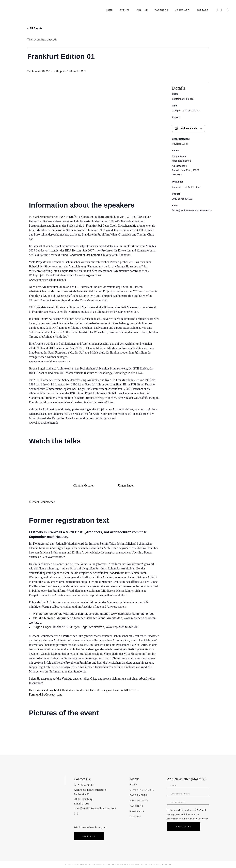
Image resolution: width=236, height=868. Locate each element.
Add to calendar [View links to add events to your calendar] (189, 128)
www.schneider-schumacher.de (48, 280)
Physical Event (180, 144)
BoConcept (48, 695)
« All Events (35, 28)
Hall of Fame (139, 801)
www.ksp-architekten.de (122, 627)
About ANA (137, 811)
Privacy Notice (201, 819)
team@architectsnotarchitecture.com (95, 808)
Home (134, 784)
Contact (136, 817)
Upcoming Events (142, 790)
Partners (137, 806)
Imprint (167, 864)
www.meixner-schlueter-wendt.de (49, 361)
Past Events (139, 795)
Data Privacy (152, 864)
